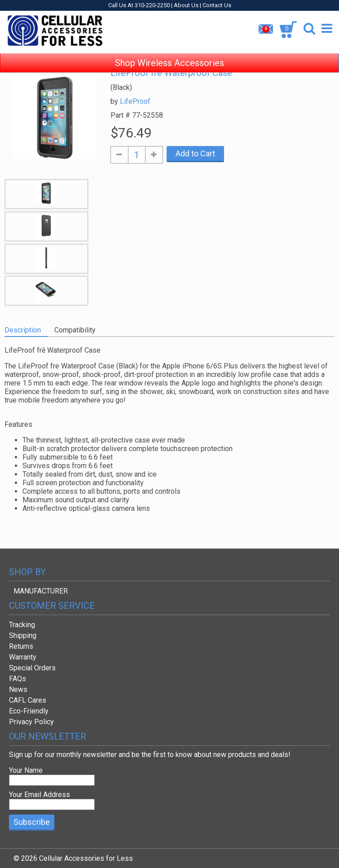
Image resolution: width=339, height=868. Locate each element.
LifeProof (135, 101)
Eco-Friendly (29, 711)
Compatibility (75, 330)
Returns (21, 646)
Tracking (22, 625)
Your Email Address (40, 795)
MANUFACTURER (41, 591)
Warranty (23, 657)
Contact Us (217, 5)
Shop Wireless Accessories (169, 54)
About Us (186, 5)
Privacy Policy (31, 722)
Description (23, 330)
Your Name (26, 770)
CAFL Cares (28, 700)
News (18, 689)
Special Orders (32, 668)
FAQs (18, 679)
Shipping (23, 635)
